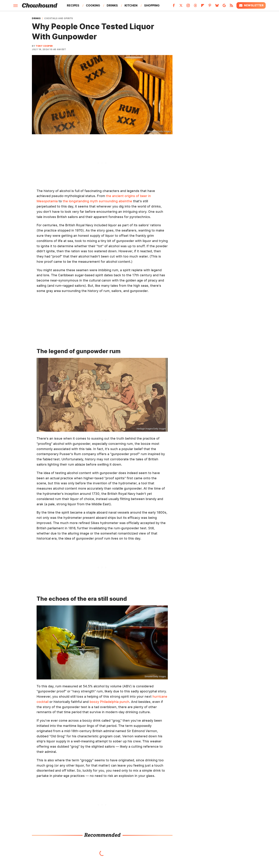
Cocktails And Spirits (59, 18)
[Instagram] (188, 6)
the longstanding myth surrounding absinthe (97, 201)
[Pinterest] (210, 6)
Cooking (93, 5)
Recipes (73, 5)
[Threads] (195, 6)
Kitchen (131, 5)
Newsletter (251, 5)
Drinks (112, 5)
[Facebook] (174, 6)
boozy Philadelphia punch (109, 702)
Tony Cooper (44, 46)
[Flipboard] (203, 6)
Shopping (152, 5)
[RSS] (231, 6)
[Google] (224, 6)
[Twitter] (181, 6)
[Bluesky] (217, 6)
